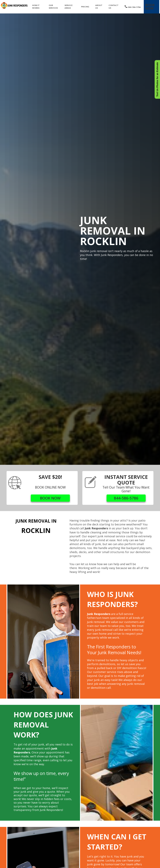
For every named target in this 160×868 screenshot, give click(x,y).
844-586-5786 (133, 7)
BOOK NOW (50, 498)
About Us (99, 7)
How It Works (36, 7)
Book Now (150, 7)
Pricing (85, 7)
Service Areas (69, 7)
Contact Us (114, 7)
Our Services (53, 7)
